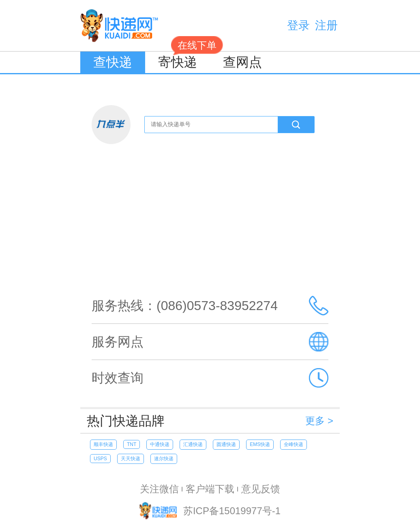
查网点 (242, 62)
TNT (132, 444)
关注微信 (159, 489)
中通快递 (160, 444)
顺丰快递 (103, 444)
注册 (326, 25)
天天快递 (131, 459)
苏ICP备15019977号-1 (232, 511)
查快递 (113, 62)
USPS (100, 459)
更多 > (319, 421)
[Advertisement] (210, 226)
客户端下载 (210, 489)
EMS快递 (260, 444)
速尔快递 (164, 459)
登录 (298, 25)
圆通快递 (226, 444)
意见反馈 (261, 489)
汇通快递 (193, 444)
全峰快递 (294, 444)
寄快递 (184, 60)
